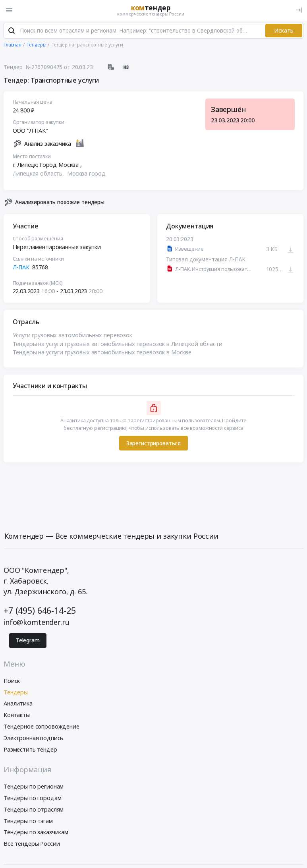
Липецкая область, (39, 174)
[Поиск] (12, 31)
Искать (284, 31)
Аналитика (18, 704)
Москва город (86, 174)
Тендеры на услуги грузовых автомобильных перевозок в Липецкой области (118, 344)
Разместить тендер (30, 750)
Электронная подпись (33, 738)
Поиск (12, 681)
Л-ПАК (21, 268)
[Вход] (299, 10)
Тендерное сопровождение (42, 727)
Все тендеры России (32, 844)
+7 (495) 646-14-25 (40, 611)
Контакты (17, 715)
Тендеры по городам (32, 798)
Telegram (28, 641)
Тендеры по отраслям (34, 810)
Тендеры (16, 693)
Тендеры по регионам (34, 787)
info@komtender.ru (37, 623)
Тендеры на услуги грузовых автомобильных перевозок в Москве (102, 353)
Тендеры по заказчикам (36, 833)
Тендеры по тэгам (28, 821)
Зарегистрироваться (153, 444)
